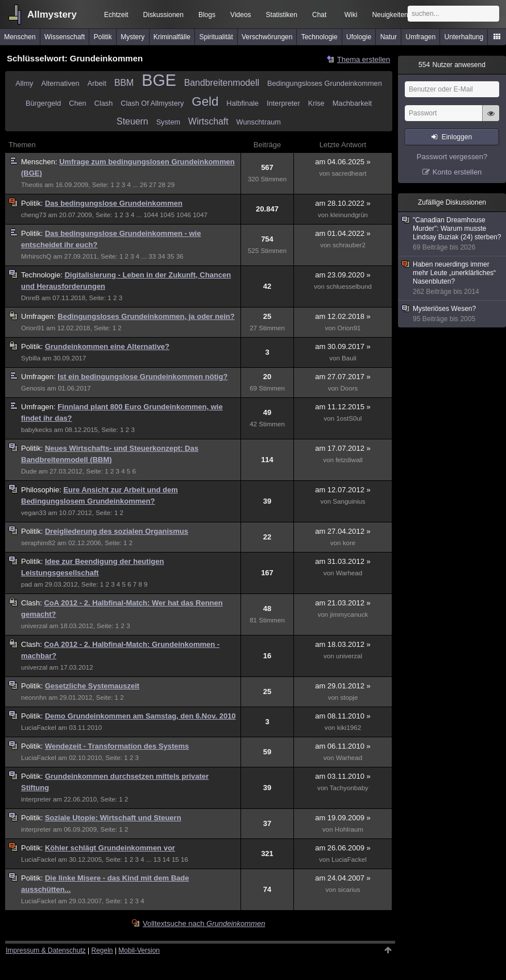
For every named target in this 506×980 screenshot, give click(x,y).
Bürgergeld (43, 103)
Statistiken (282, 15)
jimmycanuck (349, 614)
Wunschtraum (259, 122)
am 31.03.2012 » (343, 561)
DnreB (30, 298)
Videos (240, 15)
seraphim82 (38, 543)
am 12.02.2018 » (343, 316)
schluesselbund (349, 286)
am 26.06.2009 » (343, 848)
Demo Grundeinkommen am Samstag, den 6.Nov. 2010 (140, 716)
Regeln (102, 950)
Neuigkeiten (390, 15)
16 (184, 859)
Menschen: (40, 162)
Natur (389, 37)
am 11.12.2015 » (343, 407)
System (168, 122)
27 (153, 185)
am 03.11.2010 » (343, 776)
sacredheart (349, 173)
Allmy (24, 83)
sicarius (349, 890)
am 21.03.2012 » (343, 603)
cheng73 (34, 215)
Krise (316, 103)
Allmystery (52, 14)
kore (349, 543)
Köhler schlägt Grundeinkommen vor (110, 848)
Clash (104, 103)
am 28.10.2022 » (343, 203)
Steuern (132, 121)
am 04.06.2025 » (343, 162)
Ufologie (359, 37)
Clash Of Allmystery (152, 103)
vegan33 (34, 513)
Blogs (207, 15)
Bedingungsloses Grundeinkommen (325, 83)
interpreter (36, 799)
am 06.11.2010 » (343, 746)
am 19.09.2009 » (343, 818)
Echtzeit (116, 15)
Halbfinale (242, 103)
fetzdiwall (349, 460)
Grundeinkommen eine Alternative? (107, 346)
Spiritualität (216, 37)
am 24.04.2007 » (343, 878)
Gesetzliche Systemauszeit (92, 686)
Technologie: (43, 275)
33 (152, 256)
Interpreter (283, 103)
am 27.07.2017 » (343, 377)
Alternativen (60, 83)
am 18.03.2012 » (343, 644)
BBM (124, 83)
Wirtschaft (208, 121)
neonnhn (34, 697)
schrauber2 (349, 245)
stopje (349, 697)
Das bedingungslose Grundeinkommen (114, 203)
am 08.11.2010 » (343, 716)
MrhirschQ (36, 256)
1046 (184, 215)
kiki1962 (349, 728)
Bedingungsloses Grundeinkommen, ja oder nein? (146, 316)
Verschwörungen (267, 37)
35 (171, 256)
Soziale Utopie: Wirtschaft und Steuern (113, 818)
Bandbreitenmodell (222, 83)
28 (162, 185)
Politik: (33, 203)
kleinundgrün (349, 215)
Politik (103, 37)
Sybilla (31, 358)
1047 (200, 215)
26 (144, 185)
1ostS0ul (349, 418)
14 (166, 859)
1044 (151, 215)
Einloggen (457, 137)
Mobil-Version (139, 950)
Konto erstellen (457, 172)
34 (161, 256)
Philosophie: (42, 490)
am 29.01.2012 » (343, 686)
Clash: (32, 603)
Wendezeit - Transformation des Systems (117, 746)
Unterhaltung (464, 37)
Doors (349, 388)
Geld (205, 101)
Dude (29, 471)
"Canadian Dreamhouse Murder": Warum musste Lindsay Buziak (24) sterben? (453, 234)
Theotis (32, 185)
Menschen (20, 37)
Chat (319, 15)
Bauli (349, 358)
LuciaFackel (39, 728)
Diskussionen (163, 15)
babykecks (37, 430)
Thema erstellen (364, 59)
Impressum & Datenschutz (46, 950)
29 (171, 185)
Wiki (351, 15)
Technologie (320, 37)
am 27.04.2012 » (343, 531)
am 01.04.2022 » (343, 233)
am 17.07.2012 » (343, 448)
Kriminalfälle (172, 37)
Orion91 (33, 328)
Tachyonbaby (349, 788)
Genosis (33, 388)
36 (180, 256)
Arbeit (97, 83)
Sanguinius (349, 501)
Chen (77, 103)
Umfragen (421, 37)
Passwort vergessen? (452, 157)
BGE (159, 80)
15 (175, 859)
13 (157, 859)
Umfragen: (39, 316)
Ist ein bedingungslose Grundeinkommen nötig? (142, 377)
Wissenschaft (65, 37)
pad (26, 584)
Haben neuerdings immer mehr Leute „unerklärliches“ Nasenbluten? (453, 278)
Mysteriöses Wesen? (453, 314)
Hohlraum (349, 829)
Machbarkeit (352, 103)
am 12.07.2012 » (343, 490)
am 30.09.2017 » (343, 346)
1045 (167, 215)
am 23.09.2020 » (343, 275)
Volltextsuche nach (204, 923)
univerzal (34, 626)
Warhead (349, 573)
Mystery (132, 37)
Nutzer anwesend (452, 65)
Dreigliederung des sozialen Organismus (117, 531)
